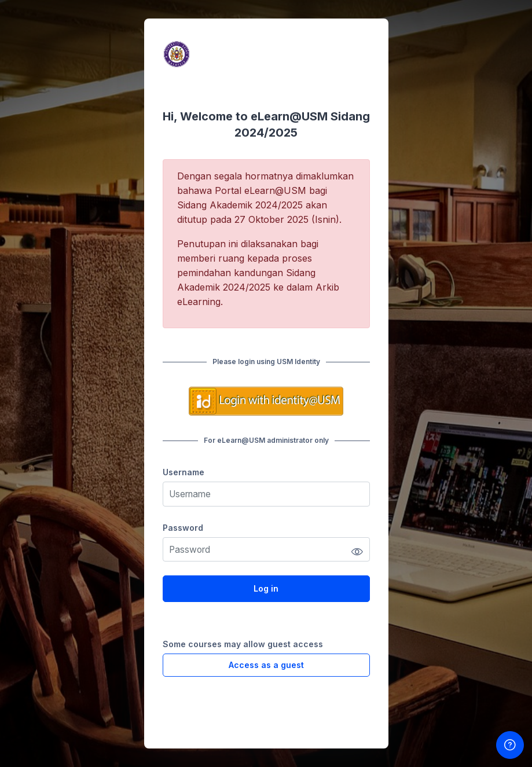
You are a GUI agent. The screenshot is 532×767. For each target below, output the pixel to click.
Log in (266, 588)
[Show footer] (510, 745)
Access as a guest (266, 665)
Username (184, 472)
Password (183, 528)
